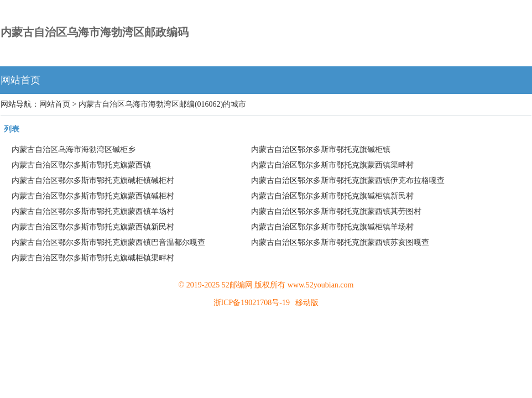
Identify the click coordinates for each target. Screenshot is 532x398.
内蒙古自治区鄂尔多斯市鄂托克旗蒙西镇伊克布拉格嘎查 (348, 180)
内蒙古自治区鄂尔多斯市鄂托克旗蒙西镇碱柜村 (93, 196)
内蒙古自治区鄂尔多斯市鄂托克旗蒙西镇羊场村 (93, 211)
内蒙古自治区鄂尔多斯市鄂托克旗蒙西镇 (81, 165)
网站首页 (20, 80)
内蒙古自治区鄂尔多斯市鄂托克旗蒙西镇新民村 (93, 227)
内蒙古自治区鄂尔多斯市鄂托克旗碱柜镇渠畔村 (93, 258)
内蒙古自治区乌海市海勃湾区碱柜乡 (74, 150)
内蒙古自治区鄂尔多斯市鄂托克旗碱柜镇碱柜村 (93, 180)
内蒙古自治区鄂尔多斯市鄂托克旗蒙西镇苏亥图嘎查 (340, 242)
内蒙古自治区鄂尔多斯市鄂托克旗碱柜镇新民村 (332, 196)
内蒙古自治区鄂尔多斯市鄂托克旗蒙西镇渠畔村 (332, 165)
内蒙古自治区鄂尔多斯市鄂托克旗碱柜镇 (321, 150)
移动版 (307, 303)
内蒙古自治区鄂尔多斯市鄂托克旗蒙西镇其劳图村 (336, 211)
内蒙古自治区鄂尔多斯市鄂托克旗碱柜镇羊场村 (332, 227)
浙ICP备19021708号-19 (252, 303)
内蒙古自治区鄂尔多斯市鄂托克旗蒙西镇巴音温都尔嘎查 (108, 242)
